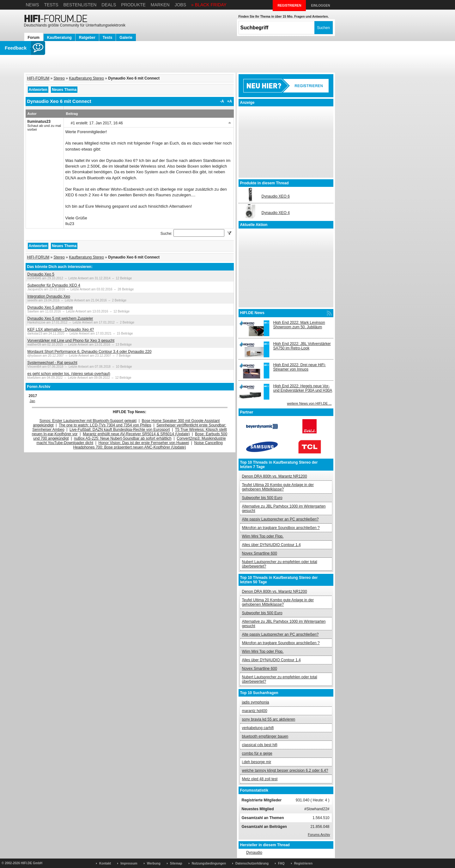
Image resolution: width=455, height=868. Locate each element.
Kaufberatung (59, 38)
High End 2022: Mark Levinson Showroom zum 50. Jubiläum (299, 325)
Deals (109, 5)
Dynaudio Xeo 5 (41, 274)
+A (230, 101)
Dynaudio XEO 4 (276, 213)
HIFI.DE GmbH (32, 863)
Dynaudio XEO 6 (276, 196)
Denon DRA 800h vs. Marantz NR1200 (275, 476)
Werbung (154, 863)
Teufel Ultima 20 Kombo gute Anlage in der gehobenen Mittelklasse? (278, 487)
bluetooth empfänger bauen (265, 736)
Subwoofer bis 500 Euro (262, 498)
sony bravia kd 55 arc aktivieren (269, 719)
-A (222, 101)
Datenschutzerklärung (252, 863)
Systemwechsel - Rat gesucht (52, 363)
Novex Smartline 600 (260, 553)
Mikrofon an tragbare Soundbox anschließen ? (281, 528)
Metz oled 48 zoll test (260, 779)
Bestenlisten (80, 5)
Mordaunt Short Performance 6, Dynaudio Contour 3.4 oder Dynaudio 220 (90, 352)
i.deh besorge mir (257, 762)
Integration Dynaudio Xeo (49, 296)
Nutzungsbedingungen (209, 863)
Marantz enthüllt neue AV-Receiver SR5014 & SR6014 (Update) (136, 434)
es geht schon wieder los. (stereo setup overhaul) (69, 374)
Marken (160, 5)
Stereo (59, 78)
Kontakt (105, 863)
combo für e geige (257, 753)
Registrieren (303, 863)
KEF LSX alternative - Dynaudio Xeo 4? (61, 330)
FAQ (281, 863)
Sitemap (176, 863)
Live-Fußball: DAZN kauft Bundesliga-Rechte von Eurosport (120, 430)
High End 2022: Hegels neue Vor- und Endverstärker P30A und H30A (303, 388)
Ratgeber (87, 38)
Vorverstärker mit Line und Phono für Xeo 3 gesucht (71, 341)
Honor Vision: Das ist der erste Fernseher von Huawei (144, 443)
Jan (33, 401)
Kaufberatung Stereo (86, 78)
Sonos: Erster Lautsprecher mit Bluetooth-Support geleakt (88, 421)
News (33, 5)
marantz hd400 (255, 711)
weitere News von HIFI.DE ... (309, 403)
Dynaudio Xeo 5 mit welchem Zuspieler (60, 318)
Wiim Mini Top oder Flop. (263, 536)
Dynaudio (254, 853)
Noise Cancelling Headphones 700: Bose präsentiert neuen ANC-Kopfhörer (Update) (148, 445)
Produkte (133, 5)
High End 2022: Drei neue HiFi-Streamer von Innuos (300, 367)
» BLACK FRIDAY (209, 5)
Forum (34, 38)
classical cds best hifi (260, 745)
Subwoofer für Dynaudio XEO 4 (54, 285)
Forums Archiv (319, 835)
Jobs (181, 5)
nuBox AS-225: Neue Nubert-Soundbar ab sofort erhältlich (123, 438)
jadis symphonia (256, 702)
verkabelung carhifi (258, 728)
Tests (51, 5)
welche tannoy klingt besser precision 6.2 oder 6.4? (285, 770)
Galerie (126, 38)
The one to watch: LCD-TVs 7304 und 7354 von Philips (105, 425)
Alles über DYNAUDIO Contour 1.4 (271, 545)
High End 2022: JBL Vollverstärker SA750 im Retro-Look (302, 346)
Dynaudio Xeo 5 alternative (50, 307)
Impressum (129, 863)
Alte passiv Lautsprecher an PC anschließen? (280, 519)
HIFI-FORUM (38, 78)
